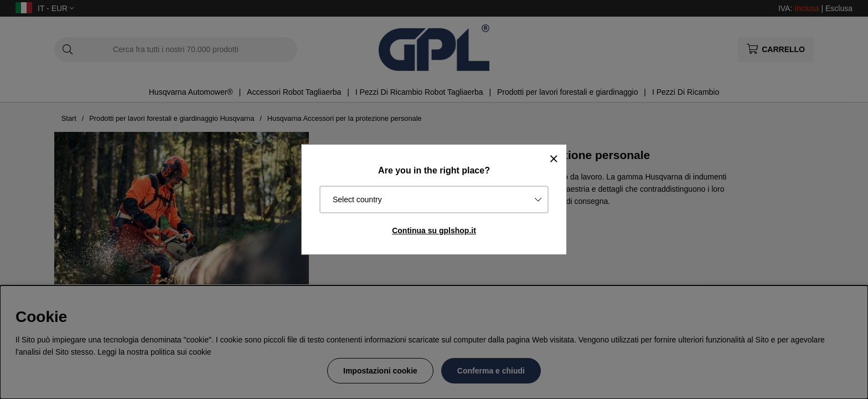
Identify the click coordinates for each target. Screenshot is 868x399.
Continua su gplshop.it (434, 231)
